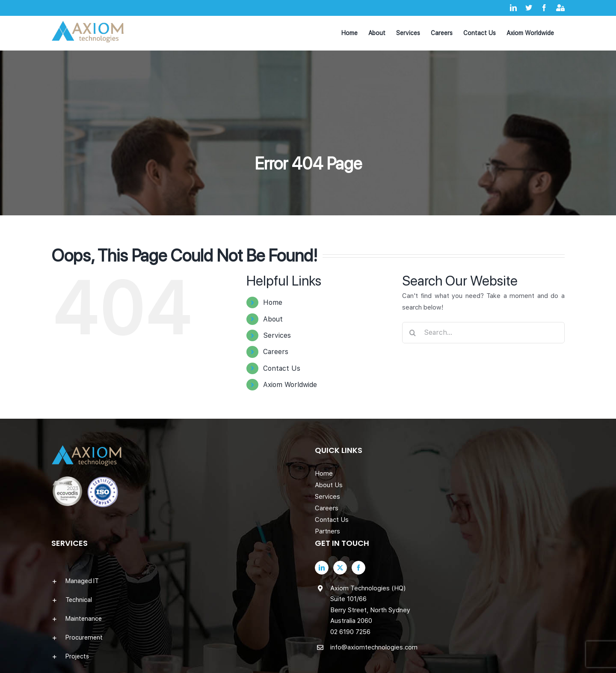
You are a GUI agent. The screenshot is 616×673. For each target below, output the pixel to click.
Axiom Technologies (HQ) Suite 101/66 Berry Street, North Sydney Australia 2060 (370, 605)
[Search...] (483, 333)
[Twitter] (340, 568)
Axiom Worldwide (290, 385)
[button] (176, 581)
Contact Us (282, 368)
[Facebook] (358, 568)
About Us (329, 485)
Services (277, 335)
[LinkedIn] (322, 568)
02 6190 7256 (350, 632)
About (273, 319)
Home (273, 302)
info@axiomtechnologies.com (374, 647)
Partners (327, 531)
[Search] (413, 333)
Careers (276, 352)
